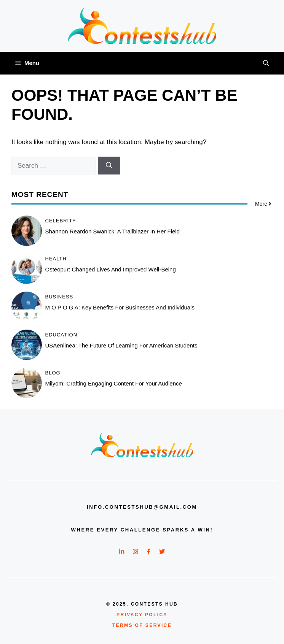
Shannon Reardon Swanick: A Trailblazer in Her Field (113, 231)
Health (56, 259)
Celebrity (61, 221)
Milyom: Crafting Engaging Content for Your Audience (114, 383)
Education (61, 335)
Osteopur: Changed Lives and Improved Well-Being (111, 269)
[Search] (109, 166)
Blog (53, 373)
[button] (266, 63)
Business (59, 297)
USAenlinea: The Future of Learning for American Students (121, 345)
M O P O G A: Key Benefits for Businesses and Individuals (120, 307)
